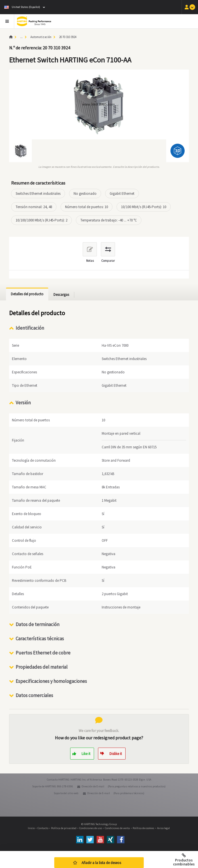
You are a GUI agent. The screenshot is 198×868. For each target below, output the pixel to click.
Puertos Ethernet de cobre (43, 653)
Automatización (41, 37)
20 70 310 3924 (68, 37)
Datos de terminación (37, 624)
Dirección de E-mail (93, 786)
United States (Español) (22, 7)
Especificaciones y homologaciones (51, 681)
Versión (23, 403)
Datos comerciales (34, 695)
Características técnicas (40, 639)
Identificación (30, 328)
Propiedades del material (42, 667)
